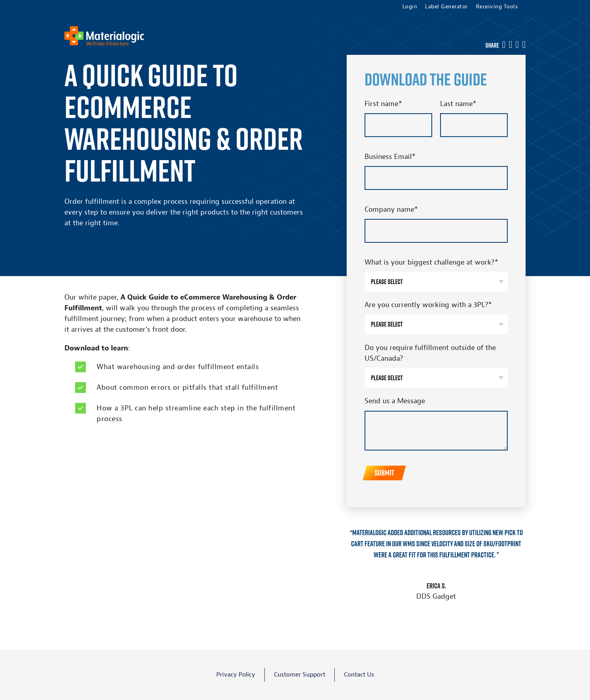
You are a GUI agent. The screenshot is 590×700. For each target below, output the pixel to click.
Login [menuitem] (410, 7)
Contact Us (359, 675)
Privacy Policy (236, 675)
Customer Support (300, 675)
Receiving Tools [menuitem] (497, 7)
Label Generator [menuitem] (446, 7)
